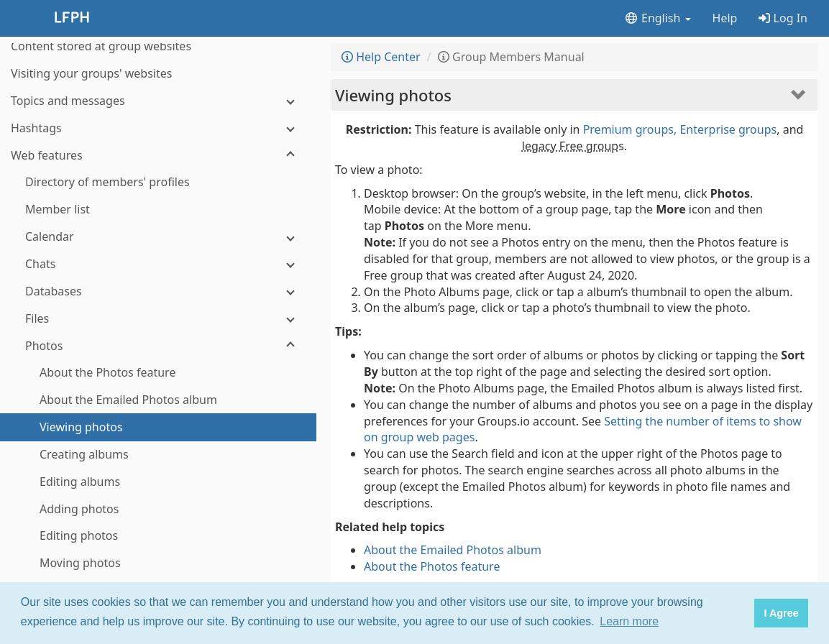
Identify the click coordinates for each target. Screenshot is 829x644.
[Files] (158, 171)
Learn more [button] (629, 621)
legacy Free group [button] (570, 146)
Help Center (381, 57)
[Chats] (158, 117)
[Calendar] (158, 89)
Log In (783, 18)
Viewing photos (393, 95)
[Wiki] (158, 569)
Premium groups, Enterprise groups (680, 129)
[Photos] (158, 199)
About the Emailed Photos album (453, 550)
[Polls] (158, 542)
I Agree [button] (781, 613)
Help (725, 18)
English (658, 18)
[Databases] (158, 144)
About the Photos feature (432, 566)
